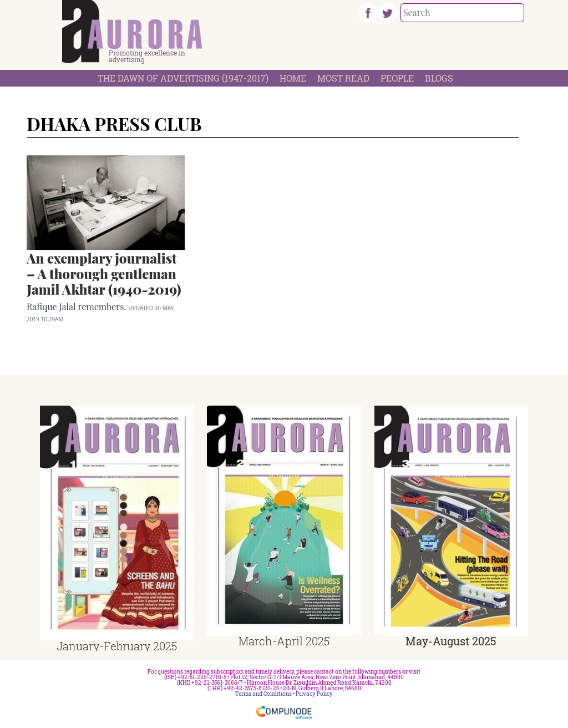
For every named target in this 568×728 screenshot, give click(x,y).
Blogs (439, 78)
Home (293, 78)
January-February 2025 (117, 646)
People (397, 78)
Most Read (343, 78)
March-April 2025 (284, 641)
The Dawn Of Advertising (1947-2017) (183, 78)
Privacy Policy (314, 694)
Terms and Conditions (263, 694)
